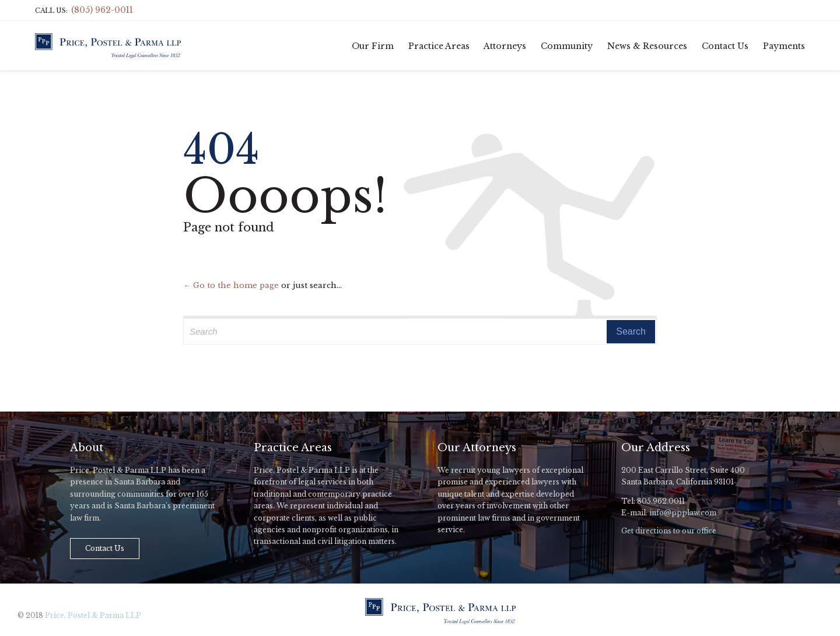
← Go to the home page (231, 285)
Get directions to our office (669, 531)
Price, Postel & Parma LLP (93, 615)
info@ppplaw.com (683, 513)
